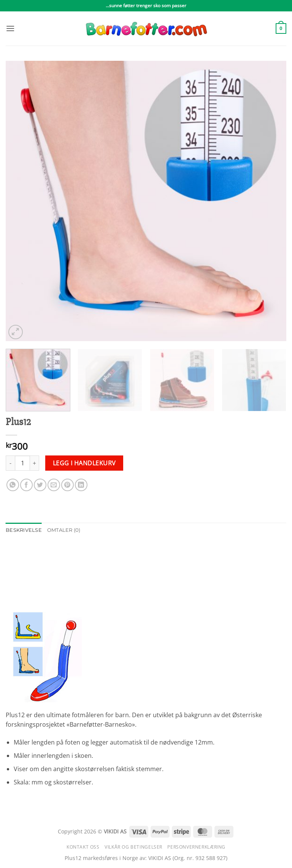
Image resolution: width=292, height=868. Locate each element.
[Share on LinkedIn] (81, 485)
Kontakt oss (83, 847)
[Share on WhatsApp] (13, 485)
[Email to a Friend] (54, 485)
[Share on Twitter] (40, 485)
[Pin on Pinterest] (67, 485)
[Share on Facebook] (26, 485)
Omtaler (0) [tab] (64, 530)
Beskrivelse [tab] (24, 530)
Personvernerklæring (196, 847)
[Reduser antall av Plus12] (10, 463)
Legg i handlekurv (84, 463)
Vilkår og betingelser (133, 847)
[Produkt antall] (22, 463)
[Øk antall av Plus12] (35, 463)
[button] (10, 28)
